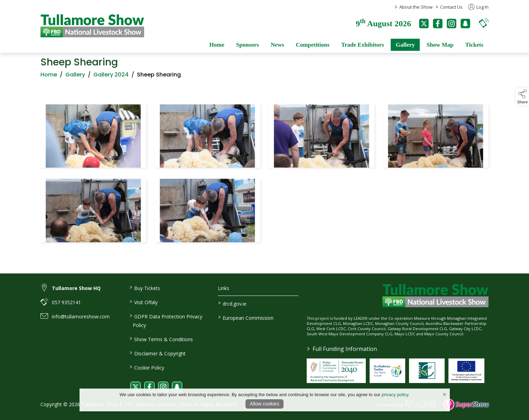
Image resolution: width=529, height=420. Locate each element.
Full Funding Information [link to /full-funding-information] (342, 349)
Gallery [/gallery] (405, 45)
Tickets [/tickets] (474, 45)
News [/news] (277, 45)
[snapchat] (465, 24)
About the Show (416, 7)
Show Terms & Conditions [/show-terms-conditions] (161, 339)
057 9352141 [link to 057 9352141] (66, 302)
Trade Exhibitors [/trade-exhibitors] (363, 45)
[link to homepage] (92, 26)
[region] (264, 175)
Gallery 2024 (111, 77)
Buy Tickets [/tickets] (145, 288)
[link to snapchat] (177, 387)
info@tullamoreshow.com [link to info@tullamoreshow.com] (81, 316)
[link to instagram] (163, 387)
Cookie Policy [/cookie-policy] (147, 367)
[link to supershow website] (466, 405)
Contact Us (451, 7)
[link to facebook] (149, 387)
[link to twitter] (136, 387)
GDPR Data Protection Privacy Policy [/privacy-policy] (166, 320)
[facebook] (438, 24)
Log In (478, 7)
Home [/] (217, 45)
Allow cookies (265, 404)
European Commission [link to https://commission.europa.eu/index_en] (246, 317)
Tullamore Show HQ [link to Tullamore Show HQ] (76, 288)
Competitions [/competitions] (313, 45)
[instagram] (452, 24)
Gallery (75, 77)
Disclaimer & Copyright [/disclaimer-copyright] (157, 353)
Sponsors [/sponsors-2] (248, 45)
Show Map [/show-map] (440, 45)
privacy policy (395, 395)
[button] (484, 23)
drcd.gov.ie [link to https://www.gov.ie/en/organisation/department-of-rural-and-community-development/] (232, 303)
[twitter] (424, 24)
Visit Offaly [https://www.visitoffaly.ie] (143, 302)
